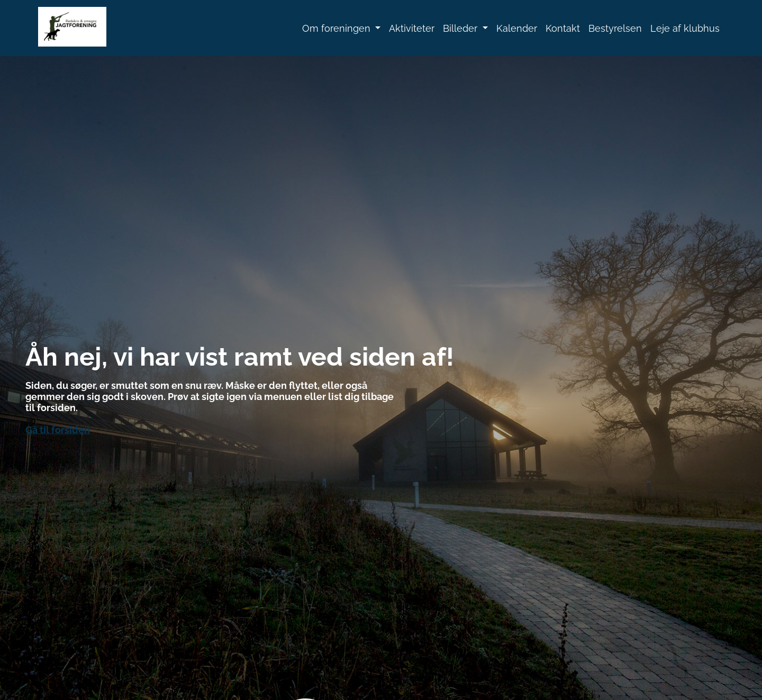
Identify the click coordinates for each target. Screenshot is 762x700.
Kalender (517, 28)
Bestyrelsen (615, 28)
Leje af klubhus (685, 28)
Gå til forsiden (58, 429)
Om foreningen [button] (338, 28)
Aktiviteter (412, 28)
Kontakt (563, 28)
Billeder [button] (461, 28)
